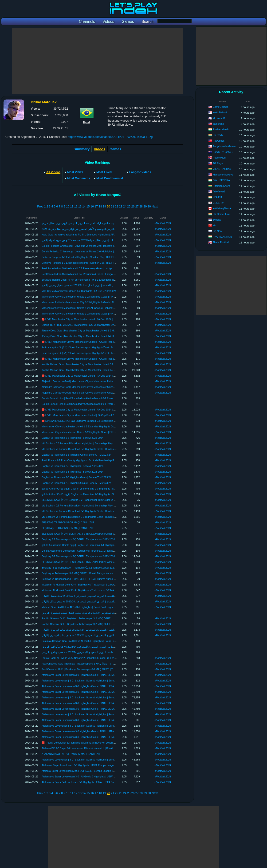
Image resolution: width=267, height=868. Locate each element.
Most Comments (79, 178)
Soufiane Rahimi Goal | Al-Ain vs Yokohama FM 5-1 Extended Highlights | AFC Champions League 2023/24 (101, 280)
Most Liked (104, 172)
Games (115, 149)
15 (88, 207)
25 (129, 207)
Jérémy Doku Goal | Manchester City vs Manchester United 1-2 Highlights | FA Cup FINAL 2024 (94, 330)
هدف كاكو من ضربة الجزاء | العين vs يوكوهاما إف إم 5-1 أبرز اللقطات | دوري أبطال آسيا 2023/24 (93, 240)
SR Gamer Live (221, 214)
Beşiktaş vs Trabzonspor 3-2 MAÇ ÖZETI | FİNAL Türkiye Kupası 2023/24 (82, 573)
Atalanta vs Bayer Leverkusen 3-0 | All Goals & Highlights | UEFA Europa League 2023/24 (91, 776)
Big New (217, 231)
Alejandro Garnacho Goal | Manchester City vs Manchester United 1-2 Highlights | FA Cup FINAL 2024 (98, 381)
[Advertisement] (98, 61)
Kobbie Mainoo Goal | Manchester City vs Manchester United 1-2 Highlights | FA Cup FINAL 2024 (95, 370)
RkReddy (218, 135)
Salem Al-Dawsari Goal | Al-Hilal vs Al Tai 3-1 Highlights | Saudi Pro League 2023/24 (88, 641)
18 (100, 207)
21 (113, 207)
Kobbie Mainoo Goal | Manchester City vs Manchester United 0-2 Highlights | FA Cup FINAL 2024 (95, 364)
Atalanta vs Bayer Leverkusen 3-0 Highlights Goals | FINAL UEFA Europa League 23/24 (90, 720)
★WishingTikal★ (222, 208)
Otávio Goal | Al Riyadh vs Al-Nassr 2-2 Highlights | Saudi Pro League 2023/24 (85, 658)
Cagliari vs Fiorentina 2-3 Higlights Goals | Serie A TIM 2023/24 (76, 455)
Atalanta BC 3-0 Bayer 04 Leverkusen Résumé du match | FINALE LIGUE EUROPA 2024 (91, 748)
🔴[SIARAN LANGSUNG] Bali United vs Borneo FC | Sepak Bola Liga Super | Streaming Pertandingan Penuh (102, 421)
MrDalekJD (219, 118)
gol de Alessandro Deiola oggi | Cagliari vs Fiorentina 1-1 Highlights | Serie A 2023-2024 (90, 545)
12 (76, 207)
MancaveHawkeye (223, 175)
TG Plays (218, 163)
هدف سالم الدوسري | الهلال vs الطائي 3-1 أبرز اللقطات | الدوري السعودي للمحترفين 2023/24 (92, 630)
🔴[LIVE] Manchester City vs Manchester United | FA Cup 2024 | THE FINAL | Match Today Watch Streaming (102, 319)
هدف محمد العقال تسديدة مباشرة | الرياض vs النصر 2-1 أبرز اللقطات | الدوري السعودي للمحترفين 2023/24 (99, 613)
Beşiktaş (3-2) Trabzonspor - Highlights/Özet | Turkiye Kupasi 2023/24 (80, 568)
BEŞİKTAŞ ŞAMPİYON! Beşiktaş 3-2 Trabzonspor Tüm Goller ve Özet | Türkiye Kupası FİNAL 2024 (97, 500)
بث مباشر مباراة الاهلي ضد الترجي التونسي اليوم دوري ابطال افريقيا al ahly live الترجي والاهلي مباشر (96, 223)
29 (145, 207)
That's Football (221, 242)
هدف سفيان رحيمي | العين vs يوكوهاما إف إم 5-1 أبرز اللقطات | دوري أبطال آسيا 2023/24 (89, 285)
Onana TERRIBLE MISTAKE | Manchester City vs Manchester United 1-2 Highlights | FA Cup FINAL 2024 (100, 325)
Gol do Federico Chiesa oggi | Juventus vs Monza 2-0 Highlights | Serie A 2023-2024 (88, 246)
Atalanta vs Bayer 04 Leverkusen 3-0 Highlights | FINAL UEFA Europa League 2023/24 (90, 782)
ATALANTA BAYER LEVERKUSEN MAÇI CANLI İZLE (71, 754)
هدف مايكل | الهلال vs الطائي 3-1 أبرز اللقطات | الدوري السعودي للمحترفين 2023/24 (87, 596)
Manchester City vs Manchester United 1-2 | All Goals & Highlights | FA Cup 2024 (86, 308)
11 (72, 207)
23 (121, 207)
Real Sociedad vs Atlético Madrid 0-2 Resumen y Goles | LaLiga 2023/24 (82, 268)
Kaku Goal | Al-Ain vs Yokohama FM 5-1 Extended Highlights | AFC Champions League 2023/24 (95, 235)
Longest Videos (140, 172)
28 (141, 207)
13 (80, 207)
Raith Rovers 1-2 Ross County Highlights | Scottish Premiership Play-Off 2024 (85, 460)
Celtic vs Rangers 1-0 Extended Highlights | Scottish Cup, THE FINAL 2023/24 (85, 257)
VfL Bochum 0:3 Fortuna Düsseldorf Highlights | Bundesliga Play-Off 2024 (82, 443)
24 (125, 207)
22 (117, 207)
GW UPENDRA (221, 180)
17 (96, 207)
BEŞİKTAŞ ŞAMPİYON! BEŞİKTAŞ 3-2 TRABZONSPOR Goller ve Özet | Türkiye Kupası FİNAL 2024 (98, 534)
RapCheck (218, 141)
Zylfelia (217, 220)
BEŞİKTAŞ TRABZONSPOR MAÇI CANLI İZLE (68, 522)
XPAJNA (217, 197)
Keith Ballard (220, 112)
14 (84, 207)
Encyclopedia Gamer (224, 146)
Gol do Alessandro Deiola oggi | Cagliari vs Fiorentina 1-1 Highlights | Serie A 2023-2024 (90, 551)
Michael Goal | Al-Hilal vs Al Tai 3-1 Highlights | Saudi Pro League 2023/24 (82, 607)
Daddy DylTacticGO (224, 152)
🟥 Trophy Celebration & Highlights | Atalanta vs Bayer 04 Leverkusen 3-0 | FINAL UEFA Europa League (99, 743)
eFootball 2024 (163, 223)
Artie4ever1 (219, 191)
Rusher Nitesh (221, 129)
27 (137, 207)
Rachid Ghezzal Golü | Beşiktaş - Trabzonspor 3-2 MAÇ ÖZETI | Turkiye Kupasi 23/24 (89, 618)
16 (92, 207)
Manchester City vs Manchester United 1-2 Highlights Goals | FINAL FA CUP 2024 (87, 297)
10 (68, 207)
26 (133, 207)
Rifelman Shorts (222, 186)
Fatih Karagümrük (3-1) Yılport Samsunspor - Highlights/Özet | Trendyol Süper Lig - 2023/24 (92, 347)
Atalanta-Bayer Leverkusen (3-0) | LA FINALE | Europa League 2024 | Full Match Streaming (92, 771)
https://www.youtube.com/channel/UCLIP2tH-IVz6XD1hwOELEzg (110, 137)
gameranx (218, 124)
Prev (40, 207)
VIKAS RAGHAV (222, 169)
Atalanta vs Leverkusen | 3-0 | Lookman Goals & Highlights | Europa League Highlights (89, 681)
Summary (82, 149)
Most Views (75, 172)
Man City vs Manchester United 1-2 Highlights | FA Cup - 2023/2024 (79, 291)
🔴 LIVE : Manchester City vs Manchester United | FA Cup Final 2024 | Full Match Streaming (93, 342)
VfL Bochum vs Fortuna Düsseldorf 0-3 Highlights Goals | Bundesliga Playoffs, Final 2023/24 (93, 449)
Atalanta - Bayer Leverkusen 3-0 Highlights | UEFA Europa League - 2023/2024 (85, 765)
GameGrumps (221, 107)
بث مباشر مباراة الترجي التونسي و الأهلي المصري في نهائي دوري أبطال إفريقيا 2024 (87, 229)
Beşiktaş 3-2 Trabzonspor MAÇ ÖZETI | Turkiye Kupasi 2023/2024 (78, 539)
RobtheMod (219, 158)
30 (149, 207)
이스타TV (218, 203)
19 (104, 207)
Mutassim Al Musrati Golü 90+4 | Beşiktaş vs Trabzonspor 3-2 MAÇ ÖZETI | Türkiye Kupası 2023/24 (97, 585)
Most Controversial (110, 178)
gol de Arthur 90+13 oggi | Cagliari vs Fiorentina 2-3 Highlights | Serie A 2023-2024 (87, 489)
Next (155, 207)
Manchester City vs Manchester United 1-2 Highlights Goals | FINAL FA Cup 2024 (87, 314)
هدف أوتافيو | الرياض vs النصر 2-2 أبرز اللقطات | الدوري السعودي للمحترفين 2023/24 (87, 647)
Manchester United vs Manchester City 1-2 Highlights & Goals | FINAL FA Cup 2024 (88, 302)
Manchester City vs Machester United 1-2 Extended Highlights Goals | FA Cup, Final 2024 (91, 426)
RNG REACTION (222, 237)
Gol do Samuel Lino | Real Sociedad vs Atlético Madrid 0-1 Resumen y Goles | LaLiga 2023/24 (94, 398)
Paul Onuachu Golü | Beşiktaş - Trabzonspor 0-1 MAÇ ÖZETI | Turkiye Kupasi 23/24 (88, 664)
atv (214, 225)
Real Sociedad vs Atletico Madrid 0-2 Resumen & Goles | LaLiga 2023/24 (82, 274)
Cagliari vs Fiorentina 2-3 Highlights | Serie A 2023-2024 (73, 438)
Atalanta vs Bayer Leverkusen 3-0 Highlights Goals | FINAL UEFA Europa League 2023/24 (91, 675)
